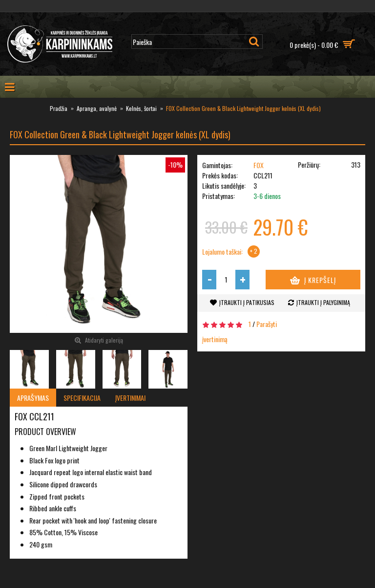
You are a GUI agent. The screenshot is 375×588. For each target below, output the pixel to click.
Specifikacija (82, 398)
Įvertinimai (130, 398)
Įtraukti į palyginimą (323, 302)
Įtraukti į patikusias (247, 302)
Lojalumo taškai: (222, 252)
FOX (259, 165)
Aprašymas (33, 398)
